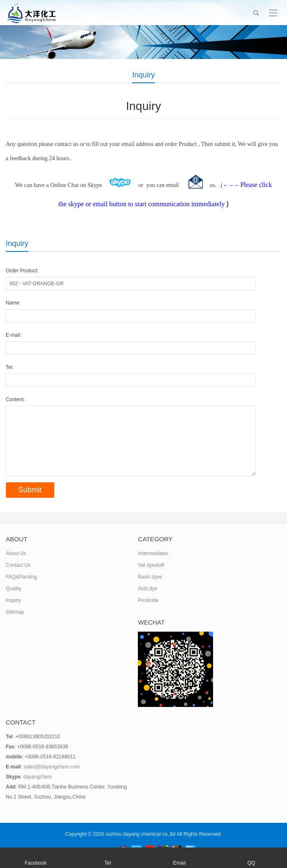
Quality (14, 589)
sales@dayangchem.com (52, 767)
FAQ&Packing (22, 577)
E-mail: (14, 335)
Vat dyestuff (151, 565)
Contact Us (18, 565)
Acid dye (147, 589)
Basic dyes (150, 577)
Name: (13, 303)
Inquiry (13, 600)
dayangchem (38, 777)
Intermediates (153, 553)
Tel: (10, 367)
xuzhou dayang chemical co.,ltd (141, 834)
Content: (15, 399)
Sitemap (15, 612)
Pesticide (148, 600)
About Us (16, 553)
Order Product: (22, 271)
